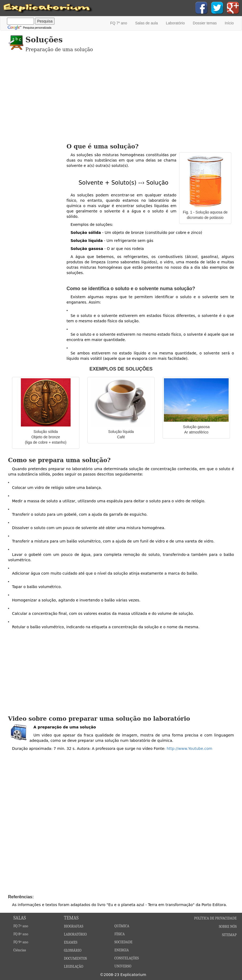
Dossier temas (205, 23)
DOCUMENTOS (75, 958)
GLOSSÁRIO (73, 950)
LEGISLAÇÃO (74, 966)
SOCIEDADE (123, 942)
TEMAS (71, 918)
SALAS (20, 918)
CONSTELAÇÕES (127, 958)
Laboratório (175, 23)
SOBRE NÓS (228, 927)
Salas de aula (146, 23)
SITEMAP (229, 935)
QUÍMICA (122, 926)
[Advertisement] (121, 100)
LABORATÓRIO (75, 934)
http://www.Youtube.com (189, 749)
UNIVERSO (123, 966)
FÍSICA (120, 934)
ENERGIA (122, 950)
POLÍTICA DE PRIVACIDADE (215, 918)
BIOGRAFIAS (74, 926)
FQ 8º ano (21, 934)
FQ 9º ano (21, 942)
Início (229, 23)
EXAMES (71, 942)
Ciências (20, 950)
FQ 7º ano (119, 23)
